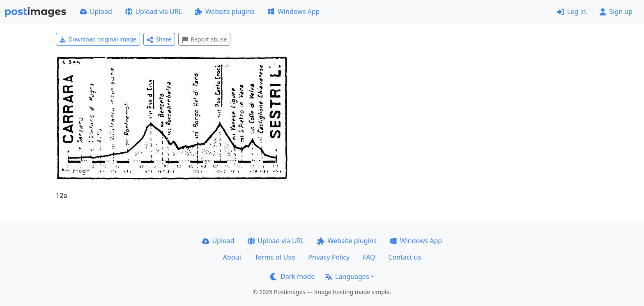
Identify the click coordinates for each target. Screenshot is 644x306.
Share (159, 39)
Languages (347, 276)
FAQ (369, 257)
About (232, 257)
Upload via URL (154, 12)
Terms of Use (275, 257)
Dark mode (292, 276)
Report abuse (204, 39)
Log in (572, 12)
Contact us (405, 257)
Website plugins (225, 12)
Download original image (98, 39)
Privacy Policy (329, 257)
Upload (96, 12)
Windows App (293, 12)
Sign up (616, 12)
